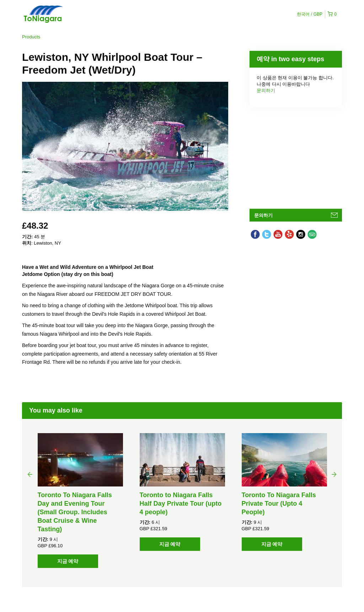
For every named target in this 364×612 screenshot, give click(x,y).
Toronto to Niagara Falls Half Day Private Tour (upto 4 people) (181, 504)
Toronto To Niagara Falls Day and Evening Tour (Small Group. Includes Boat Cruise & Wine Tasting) (75, 512)
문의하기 (266, 91)
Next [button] (334, 474)
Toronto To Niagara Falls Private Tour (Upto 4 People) (279, 504)
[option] (80, 501)
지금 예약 (68, 561)
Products (31, 37)
